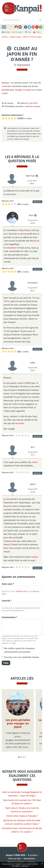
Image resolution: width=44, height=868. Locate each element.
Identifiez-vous (22, 591)
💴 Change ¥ (18, 32)
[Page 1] (19, 757)
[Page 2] (21, 757)
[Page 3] (23, 757)
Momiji (33, 241)
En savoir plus (24, 866)
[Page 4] (25, 757)
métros (16, 404)
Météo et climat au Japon (32, 37)
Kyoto (28, 230)
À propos (33, 855)
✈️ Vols (28, 32)
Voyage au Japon (15, 37)
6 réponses (22, 65)
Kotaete (5, 37)
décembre (12, 248)
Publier (6, 663)
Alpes (6, 544)
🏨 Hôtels (37, 32)
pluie (9, 506)
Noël (21, 383)
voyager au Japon (23, 90)
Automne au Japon (33, 106)
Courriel (7, 601)
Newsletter (29, 859)
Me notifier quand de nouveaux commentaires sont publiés (19, 650)
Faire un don (14, 859)
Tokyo (22, 230)
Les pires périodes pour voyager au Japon (18, 723)
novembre (7, 86)
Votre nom (8, 584)
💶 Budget (6, 32)
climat (5, 93)
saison (35, 557)
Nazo (31, 215)
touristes (19, 423)
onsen (35, 462)
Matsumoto (11, 541)
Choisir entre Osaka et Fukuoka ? (22, 816)
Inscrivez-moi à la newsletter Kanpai (22, 657)
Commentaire (10, 617)
